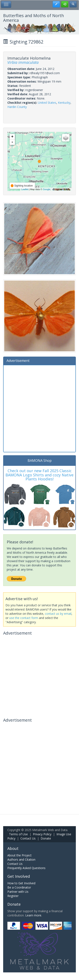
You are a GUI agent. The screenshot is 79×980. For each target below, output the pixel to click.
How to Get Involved (21, 883)
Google (46, 189)
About (13, 848)
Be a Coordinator (19, 887)
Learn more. (34, 915)
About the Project (19, 855)
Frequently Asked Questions (26, 868)
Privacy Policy (42, 834)
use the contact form (24, 618)
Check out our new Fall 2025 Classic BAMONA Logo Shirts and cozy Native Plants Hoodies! (39, 475)
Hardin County (17, 107)
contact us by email (58, 614)
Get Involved (19, 876)
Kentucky (64, 103)
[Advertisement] (39, 408)
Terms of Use (18, 834)
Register (13, 896)
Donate (46, 838)
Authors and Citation (21, 859)
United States (47, 103)
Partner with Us (18, 892)
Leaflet (25, 189)
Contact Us (28, 838)
